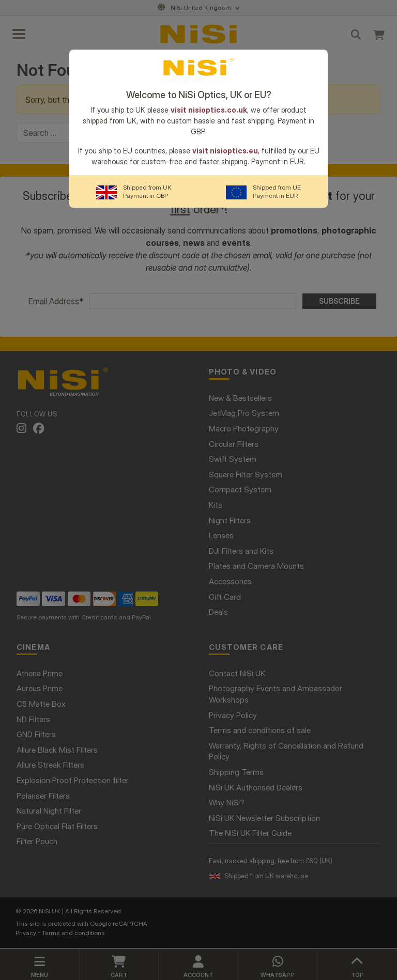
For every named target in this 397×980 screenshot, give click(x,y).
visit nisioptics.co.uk (209, 110)
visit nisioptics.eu (225, 151)
